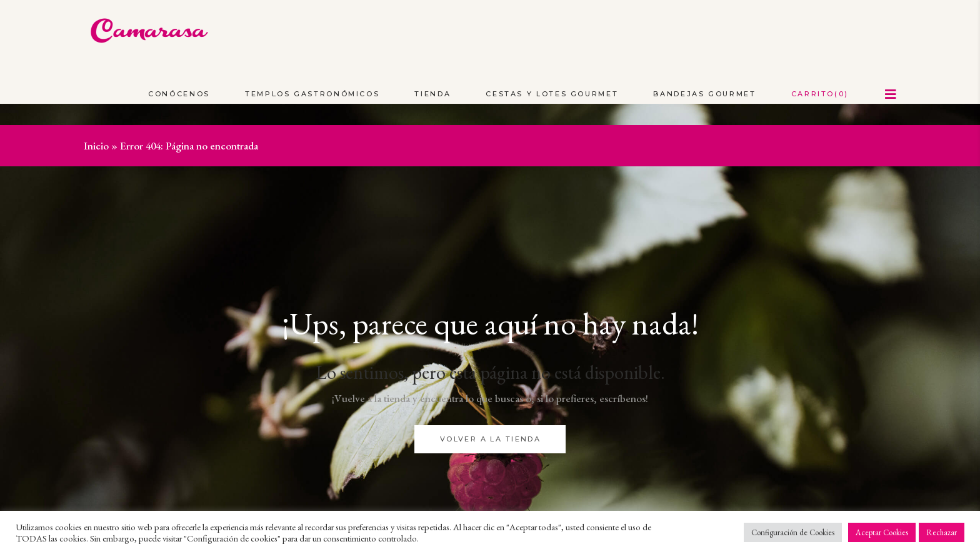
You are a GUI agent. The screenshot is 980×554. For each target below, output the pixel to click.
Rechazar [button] (942, 532)
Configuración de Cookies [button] (793, 532)
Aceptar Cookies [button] (882, 532)
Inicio (96, 146)
